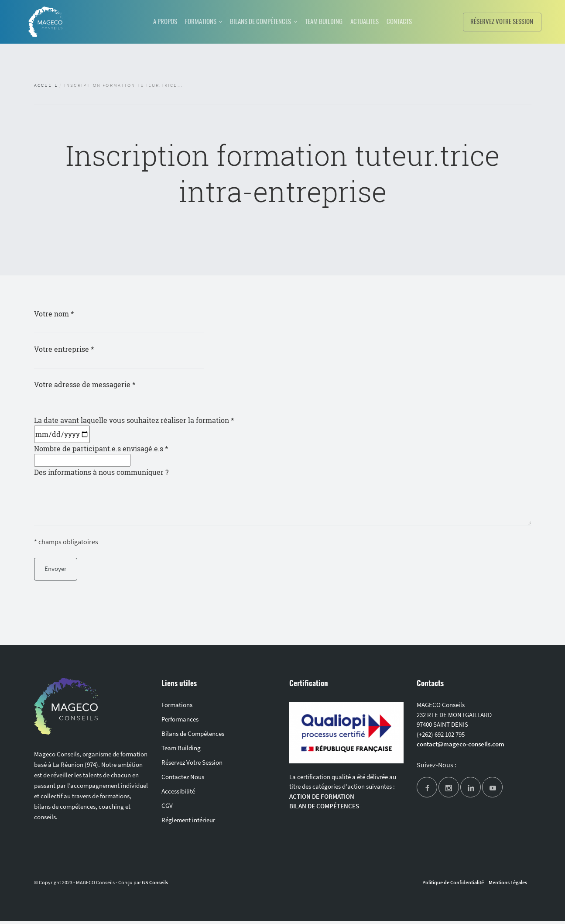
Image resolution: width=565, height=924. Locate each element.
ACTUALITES (375, 21)
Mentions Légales (508, 885)
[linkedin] (471, 792)
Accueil (46, 85)
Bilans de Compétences (193, 737)
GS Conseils (155, 885)
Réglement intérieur (188, 823)
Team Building (181, 751)
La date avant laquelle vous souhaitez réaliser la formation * (134, 428)
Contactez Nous (183, 780)
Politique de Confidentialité (453, 885)
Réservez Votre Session (192, 765)
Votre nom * (125, 319)
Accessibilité (178, 794)
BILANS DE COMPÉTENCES (258, 21)
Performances (180, 722)
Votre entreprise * (125, 355)
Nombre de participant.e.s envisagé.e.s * (101, 456)
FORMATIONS (192, 21)
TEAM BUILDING (329, 21)
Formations (177, 708)
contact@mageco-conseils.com (461, 747)
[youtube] (492, 792)
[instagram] (449, 792)
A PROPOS (151, 21)
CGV (167, 809)
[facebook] (427, 792)
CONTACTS (414, 21)
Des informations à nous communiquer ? (283, 498)
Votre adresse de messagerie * (125, 391)
